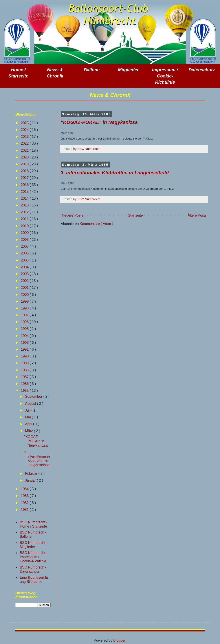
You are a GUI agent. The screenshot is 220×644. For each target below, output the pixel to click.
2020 (25, 157)
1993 (25, 343)
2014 (25, 198)
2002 (25, 281)
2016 (25, 185)
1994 (25, 336)
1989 (25, 363)
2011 (25, 219)
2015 (25, 192)
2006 (25, 253)
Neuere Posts (72, 215)
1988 (25, 370)
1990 (25, 356)
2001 (25, 288)
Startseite (136, 215)
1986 (25, 384)
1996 (25, 322)
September (34, 397)
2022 (25, 143)
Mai (28, 417)
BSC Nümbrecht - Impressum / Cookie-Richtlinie (34, 557)
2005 (25, 260)
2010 (25, 226)
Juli (28, 410)
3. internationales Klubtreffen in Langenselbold (115, 173)
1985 (25, 391)
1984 (25, 489)
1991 (25, 349)
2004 (25, 267)
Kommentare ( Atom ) (96, 224)
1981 (25, 510)
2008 (25, 240)
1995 (25, 329)
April (29, 424)
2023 (25, 137)
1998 (25, 308)
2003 (25, 274)
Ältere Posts (197, 215)
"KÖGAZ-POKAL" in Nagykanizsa (99, 122)
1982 (25, 503)
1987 (25, 377)
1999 (25, 301)
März (29, 431)
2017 (25, 178)
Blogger (119, 640)
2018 (25, 171)
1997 (25, 315)
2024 (25, 130)
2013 (25, 205)
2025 (25, 123)
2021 (25, 150)
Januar (31, 480)
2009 (25, 233)
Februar (32, 474)
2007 (25, 246)
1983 (25, 496)
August (31, 404)
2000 (25, 295)
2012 (25, 212)
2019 (25, 164)
